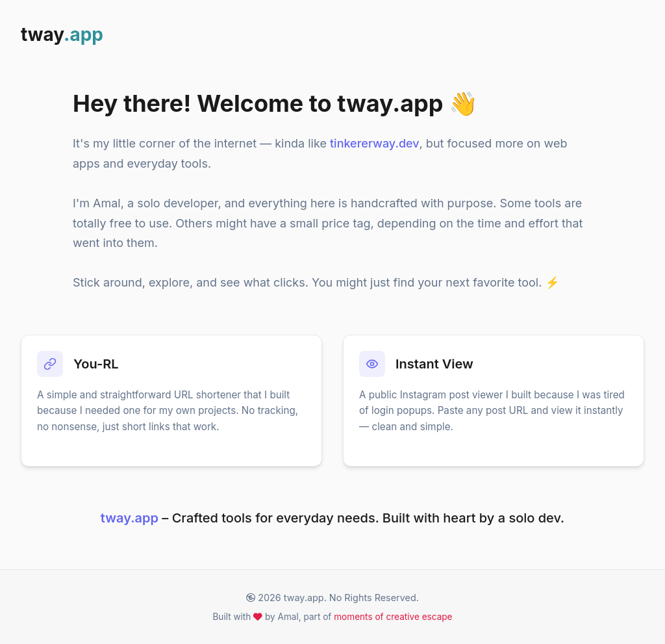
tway (62, 34)
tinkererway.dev (375, 143)
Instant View (434, 364)
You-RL (96, 364)
